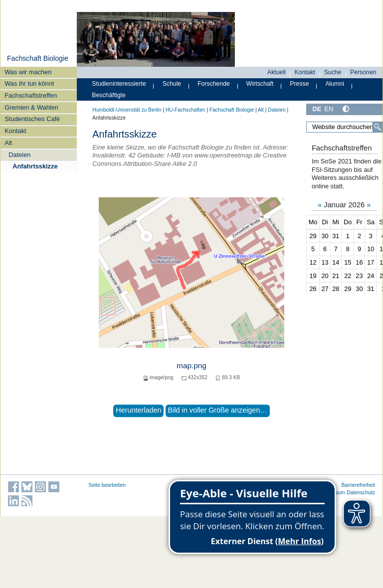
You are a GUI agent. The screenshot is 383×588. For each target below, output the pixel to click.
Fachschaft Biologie (38, 58)
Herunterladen (138, 410)
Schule (172, 84)
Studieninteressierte (119, 84)
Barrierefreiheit (358, 485)
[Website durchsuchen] (344, 127)
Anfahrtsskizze (35, 166)
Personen (363, 72)
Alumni (335, 84)
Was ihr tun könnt (29, 83)
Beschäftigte (109, 95)
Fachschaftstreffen (31, 95)
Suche (333, 72)
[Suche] (378, 127)
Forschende (214, 84)
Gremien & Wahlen (31, 107)
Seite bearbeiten (107, 485)
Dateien (19, 155)
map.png (191, 366)
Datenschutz (361, 493)
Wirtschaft (260, 84)
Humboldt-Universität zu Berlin (127, 110)
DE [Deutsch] (317, 109)
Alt (8, 143)
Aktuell (277, 72)
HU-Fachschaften (186, 110)
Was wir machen (28, 72)
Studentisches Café (32, 119)
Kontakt (15, 131)
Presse (299, 84)
